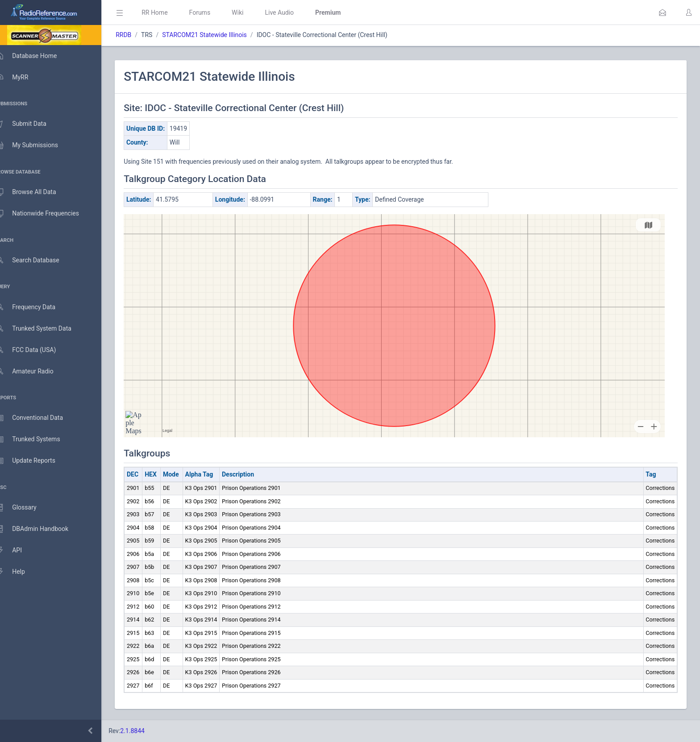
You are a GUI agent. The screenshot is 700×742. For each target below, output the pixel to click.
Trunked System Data (42, 329)
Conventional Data (38, 418)
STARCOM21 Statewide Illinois (217, 35)
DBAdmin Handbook (41, 529)
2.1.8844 (145, 731)
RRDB (136, 35)
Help (19, 572)
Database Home (35, 56)
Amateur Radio (33, 371)
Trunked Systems (36, 439)
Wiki (250, 12)
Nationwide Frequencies (46, 214)
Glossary (25, 508)
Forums (212, 12)
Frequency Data (34, 307)
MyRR (21, 77)
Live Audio (292, 12)
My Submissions (35, 145)
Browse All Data (34, 192)
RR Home (167, 12)
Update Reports (34, 461)
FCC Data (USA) (34, 350)
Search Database (36, 260)
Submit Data (30, 124)
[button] (662, 12)
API (17, 551)
